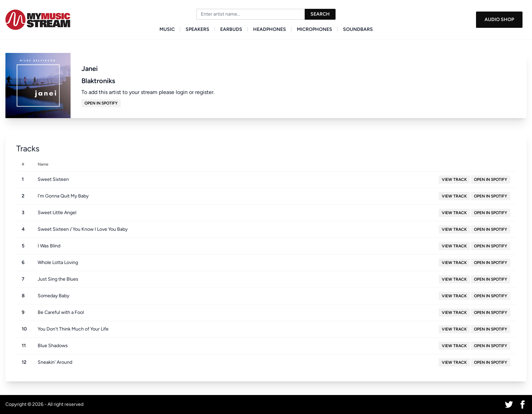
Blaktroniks (98, 81)
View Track (454, 180)
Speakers (197, 29)
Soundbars (358, 29)
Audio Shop (499, 20)
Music (167, 29)
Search (320, 14)
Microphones (315, 29)
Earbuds (231, 29)
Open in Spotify (101, 103)
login (182, 92)
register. (205, 92)
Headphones (270, 29)
